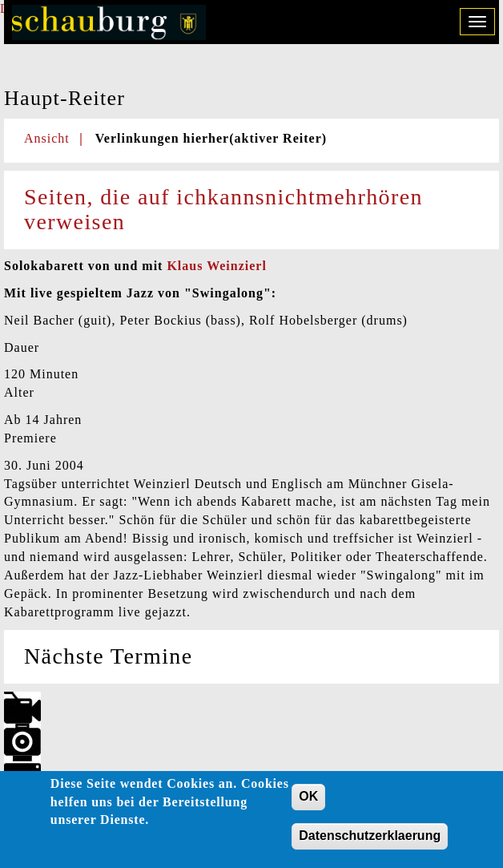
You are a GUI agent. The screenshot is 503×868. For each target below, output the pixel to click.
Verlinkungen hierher (211, 138)
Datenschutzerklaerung (370, 840)
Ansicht (47, 138)
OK (308, 801)
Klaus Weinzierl (216, 266)
